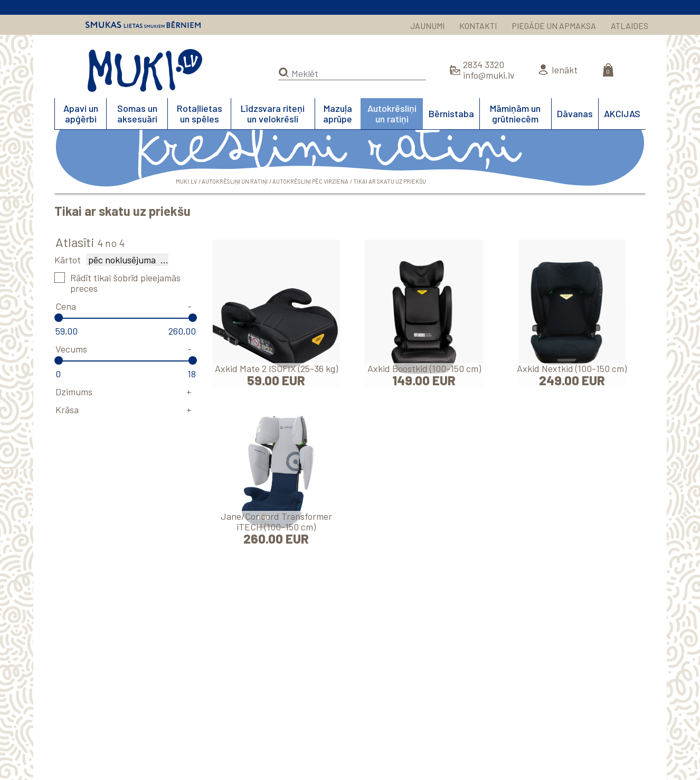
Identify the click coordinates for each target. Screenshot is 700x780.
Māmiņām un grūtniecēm (515, 113)
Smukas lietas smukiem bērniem (143, 25)
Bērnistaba (451, 113)
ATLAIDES (630, 26)
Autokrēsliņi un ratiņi (392, 113)
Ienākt (565, 70)
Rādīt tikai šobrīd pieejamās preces (125, 283)
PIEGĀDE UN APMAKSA (554, 26)
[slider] (59, 318)
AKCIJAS (622, 113)
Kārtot (68, 260)
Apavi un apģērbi (81, 113)
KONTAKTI (478, 26)
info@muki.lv (489, 75)
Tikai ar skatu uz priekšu (390, 181)
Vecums (71, 349)
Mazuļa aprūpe (338, 113)
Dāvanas (575, 113)
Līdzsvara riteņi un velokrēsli (273, 113)
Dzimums (74, 392)
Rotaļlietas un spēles (200, 113)
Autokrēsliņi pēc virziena (310, 181)
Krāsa (67, 410)
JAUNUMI (427, 26)
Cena (66, 306)
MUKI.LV (145, 71)
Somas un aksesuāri (137, 113)
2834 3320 (484, 64)
